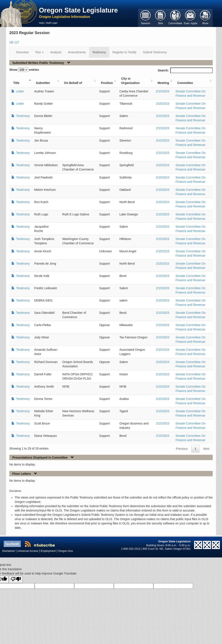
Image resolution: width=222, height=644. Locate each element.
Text (39, 52)
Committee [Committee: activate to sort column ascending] (185, 83)
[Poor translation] (16, 579)
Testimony (99, 52)
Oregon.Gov (66, 551)
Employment (48, 551)
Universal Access (28, 551)
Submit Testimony (155, 52)
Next (206, 449)
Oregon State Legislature (78, 10)
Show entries (24, 70)
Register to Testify (125, 52)
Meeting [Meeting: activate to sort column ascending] (163, 83)
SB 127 (14, 42)
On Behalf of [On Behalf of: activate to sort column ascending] (73, 83)
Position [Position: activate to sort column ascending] (107, 83)
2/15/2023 (162, 91)
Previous (182, 449)
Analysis (56, 52)
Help (41, 23)
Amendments (77, 52)
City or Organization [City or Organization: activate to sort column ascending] (130, 81)
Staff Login (52, 23)
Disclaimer (9, 551)
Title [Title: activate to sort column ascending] (16, 83)
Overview (22, 52)
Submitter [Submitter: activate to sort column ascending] (43, 83)
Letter (20, 91)
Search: (185, 70)
